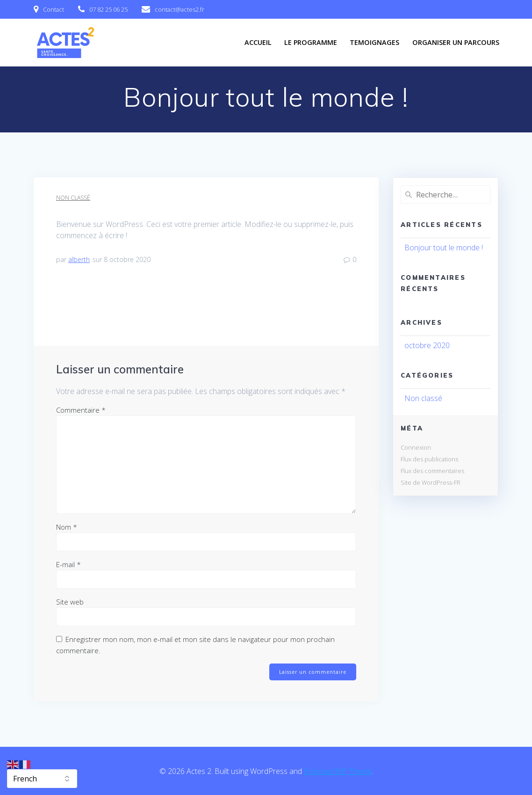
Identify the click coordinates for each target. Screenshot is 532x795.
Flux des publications (429, 459)
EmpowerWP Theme (338, 771)
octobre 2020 (427, 345)
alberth (79, 259)
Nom (67, 527)
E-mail (68, 564)
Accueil (258, 42)
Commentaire (81, 410)
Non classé (73, 198)
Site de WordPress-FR (431, 482)
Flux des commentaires (432, 471)
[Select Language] (42, 779)
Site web (70, 602)
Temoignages (374, 42)
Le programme (311, 42)
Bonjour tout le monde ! (444, 248)
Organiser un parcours (456, 42)
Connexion (416, 447)
